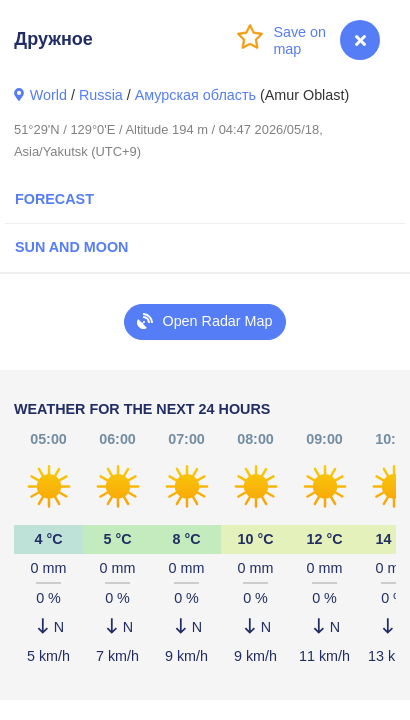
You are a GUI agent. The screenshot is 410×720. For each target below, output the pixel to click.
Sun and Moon (71, 247)
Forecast (54, 199)
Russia (101, 95)
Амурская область (195, 95)
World (48, 95)
